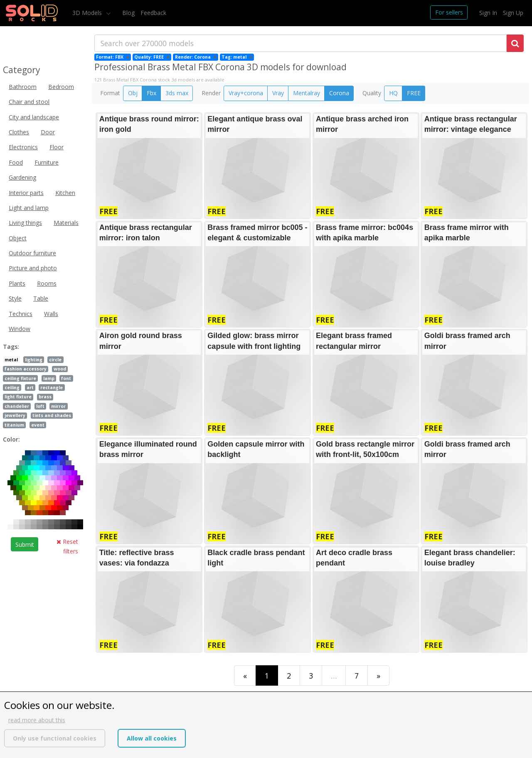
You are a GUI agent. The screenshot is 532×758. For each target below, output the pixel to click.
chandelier (17, 406)
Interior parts (26, 193)
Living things (25, 223)
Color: (11, 439)
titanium (14, 425)
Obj (133, 93)
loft (40, 406)
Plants (17, 283)
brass (45, 397)
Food (16, 162)
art (30, 388)
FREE (414, 93)
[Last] (378, 675)
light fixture (18, 397)
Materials (66, 223)
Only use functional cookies (55, 738)
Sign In (488, 13)
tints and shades (52, 415)
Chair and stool (29, 102)
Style (15, 298)
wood (60, 369)
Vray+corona (246, 93)
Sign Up (513, 13)
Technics (21, 314)
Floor (57, 147)
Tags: (11, 347)
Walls (51, 314)
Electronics (23, 147)
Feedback (153, 13)
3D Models (88, 13)
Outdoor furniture (32, 253)
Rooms (47, 283)
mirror (58, 406)
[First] (245, 675)
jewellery (15, 415)
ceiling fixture (20, 378)
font (66, 378)
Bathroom (23, 87)
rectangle (52, 388)
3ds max (177, 93)
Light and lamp (29, 208)
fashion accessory (26, 369)
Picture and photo (33, 268)
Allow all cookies (152, 738)
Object (18, 238)
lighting (34, 360)
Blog (128, 13)
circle (55, 360)
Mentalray (307, 93)
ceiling (12, 388)
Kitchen (65, 193)
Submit (25, 544)
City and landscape (34, 117)
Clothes (19, 132)
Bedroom (61, 87)
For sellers (449, 12)
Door (48, 132)
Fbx (151, 93)
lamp (49, 378)
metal (11, 360)
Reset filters (67, 546)
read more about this (37, 720)
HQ (393, 93)
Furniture (47, 162)
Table (41, 298)
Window (20, 329)
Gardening (22, 177)
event (38, 425)
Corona (339, 93)
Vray (278, 93)
